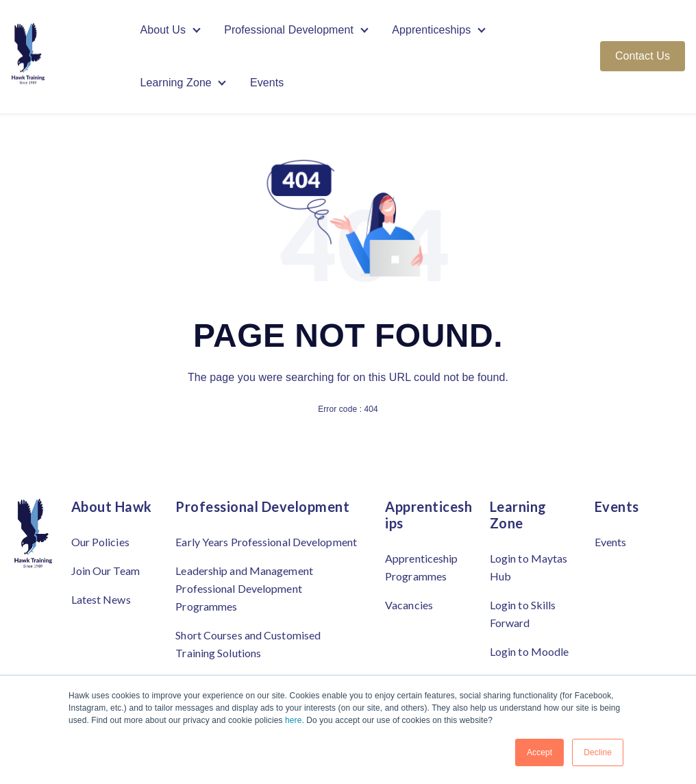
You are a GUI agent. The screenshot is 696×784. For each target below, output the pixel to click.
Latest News (101, 599)
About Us (163, 30)
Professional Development (289, 30)
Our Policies (100, 542)
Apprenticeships (432, 30)
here (293, 720)
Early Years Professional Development (266, 542)
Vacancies (409, 605)
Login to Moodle (530, 651)
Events (267, 83)
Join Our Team (105, 571)
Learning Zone (176, 83)
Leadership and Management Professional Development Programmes (244, 588)
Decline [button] (598, 752)
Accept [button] (539, 752)
